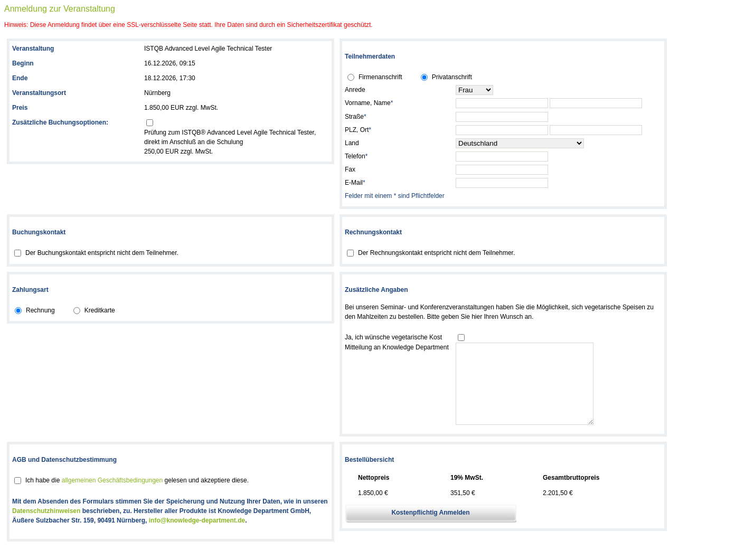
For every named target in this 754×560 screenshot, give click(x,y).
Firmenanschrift (380, 77)
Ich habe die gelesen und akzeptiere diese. (137, 496)
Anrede (355, 90)
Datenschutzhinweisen (46, 527)
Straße (356, 117)
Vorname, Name (369, 103)
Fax (350, 169)
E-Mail (355, 183)
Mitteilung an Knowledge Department (397, 347)
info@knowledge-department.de (197, 536)
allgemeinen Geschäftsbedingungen (112, 496)
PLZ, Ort (358, 130)
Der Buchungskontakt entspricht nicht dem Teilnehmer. (102, 253)
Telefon (356, 156)
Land (352, 143)
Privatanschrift (452, 77)
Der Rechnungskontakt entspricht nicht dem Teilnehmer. (436, 253)
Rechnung (40, 310)
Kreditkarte (100, 310)
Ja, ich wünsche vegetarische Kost (393, 337)
